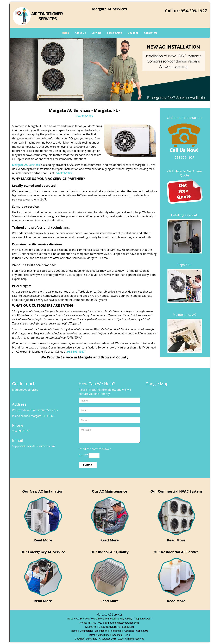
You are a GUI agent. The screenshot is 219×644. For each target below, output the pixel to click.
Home (65, 33)
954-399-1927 (194, 11)
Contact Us (151, 33)
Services (96, 33)
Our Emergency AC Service (43, 552)
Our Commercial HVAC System (176, 491)
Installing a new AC (184, 215)
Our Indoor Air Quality (109, 552)
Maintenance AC (184, 315)
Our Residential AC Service (176, 552)
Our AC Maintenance (109, 491)
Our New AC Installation (43, 491)
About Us (80, 33)
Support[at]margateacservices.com (34, 446)
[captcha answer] (94, 455)
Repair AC (185, 265)
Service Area (115, 33)
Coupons (133, 33)
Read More (43, 540)
